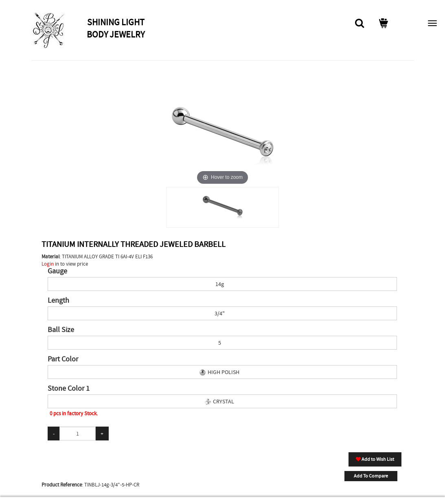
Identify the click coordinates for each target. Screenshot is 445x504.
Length (58, 301)
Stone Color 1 (69, 389)
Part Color (63, 359)
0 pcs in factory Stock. (74, 413)
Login (48, 264)
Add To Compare (371, 476)
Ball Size (61, 330)
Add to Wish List (375, 459)
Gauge (57, 271)
